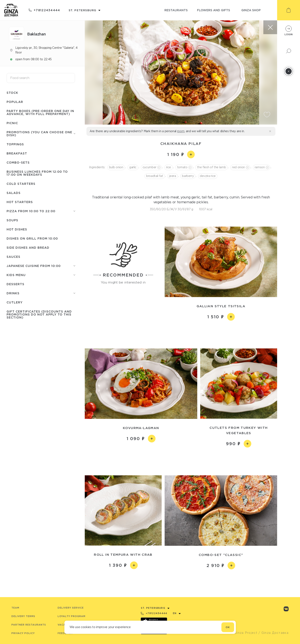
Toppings (15, 144)
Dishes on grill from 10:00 (32, 238)
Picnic (12, 123)
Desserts (15, 284)
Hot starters (20, 202)
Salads (14, 193)
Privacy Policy (23, 633)
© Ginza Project (244, 633)
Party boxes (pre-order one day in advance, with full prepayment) (40, 112)
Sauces (13, 257)
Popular (15, 102)
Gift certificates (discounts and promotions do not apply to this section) (39, 314)
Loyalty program (72, 616)
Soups (12, 220)
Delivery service (71, 608)
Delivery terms (23, 616)
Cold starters (21, 184)
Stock (12, 93)
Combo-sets (18, 162)
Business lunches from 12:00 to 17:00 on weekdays (37, 173)
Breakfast (17, 153)
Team (15, 608)
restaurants (176, 10)
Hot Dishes (17, 229)
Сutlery (15, 302)
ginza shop (251, 10)
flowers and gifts (214, 10)
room (181, 131)
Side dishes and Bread (28, 248)
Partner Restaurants (29, 625)
